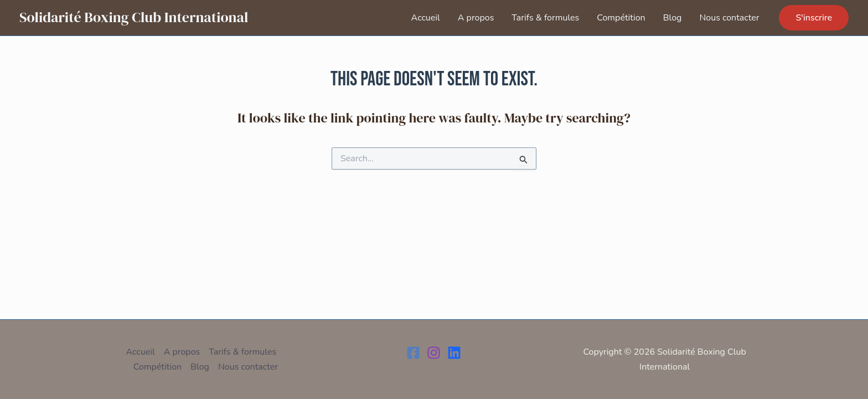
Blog (673, 18)
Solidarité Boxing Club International (134, 17)
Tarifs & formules (545, 18)
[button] (814, 18)
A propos (476, 18)
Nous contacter (729, 18)
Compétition (621, 18)
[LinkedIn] (454, 353)
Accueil (426, 18)
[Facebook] (413, 353)
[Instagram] (434, 353)
